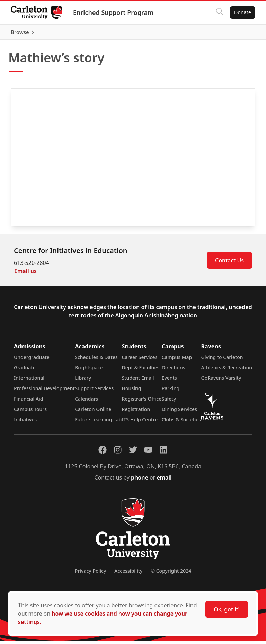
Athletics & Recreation (227, 371)
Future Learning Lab (98, 423)
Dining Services (179, 412)
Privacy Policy (90, 574)
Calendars (86, 402)
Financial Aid (28, 402)
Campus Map (177, 360)
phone (140, 481)
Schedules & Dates (96, 360)
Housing (132, 391)
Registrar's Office (142, 402)
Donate (242, 12)
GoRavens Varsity (221, 381)
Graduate (25, 371)
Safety (169, 402)
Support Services (94, 391)
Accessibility (128, 574)
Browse (242, 34)
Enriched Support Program (114, 12)
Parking (171, 391)
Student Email (138, 381)
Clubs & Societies (181, 423)
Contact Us (229, 263)
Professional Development (44, 391)
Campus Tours (30, 412)
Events (169, 381)
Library (83, 381)
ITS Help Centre (140, 423)
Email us (25, 274)
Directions (174, 371)
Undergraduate (32, 360)
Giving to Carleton (222, 360)
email (164, 481)
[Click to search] (219, 12)
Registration (136, 412)
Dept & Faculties (141, 371)
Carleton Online (93, 412)
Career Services (140, 360)
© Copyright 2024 (171, 574)
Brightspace (89, 371)
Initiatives (25, 423)
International (29, 381)
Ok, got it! (227, 609)
